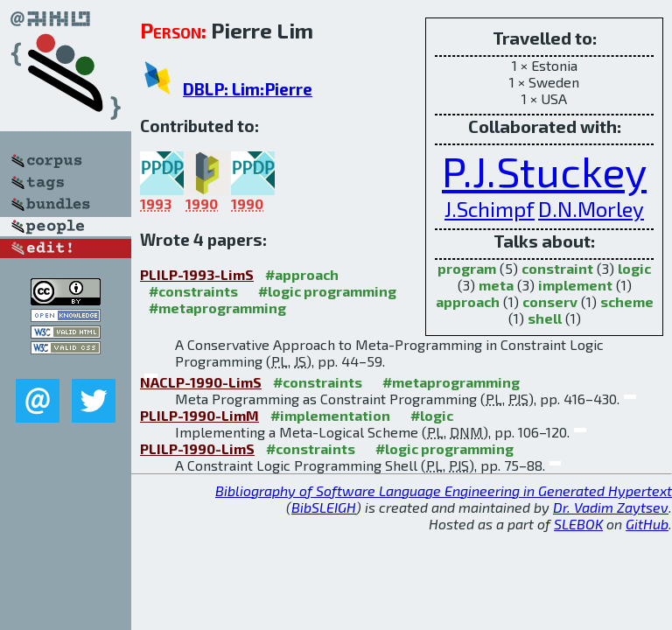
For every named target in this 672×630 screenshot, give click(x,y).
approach (468, 301)
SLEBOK (578, 524)
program (467, 268)
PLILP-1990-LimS (197, 448)
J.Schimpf (490, 209)
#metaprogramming (217, 308)
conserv (550, 301)
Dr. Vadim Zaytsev (611, 507)
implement (575, 285)
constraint (557, 268)
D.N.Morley (591, 209)
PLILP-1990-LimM (199, 415)
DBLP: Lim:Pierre (248, 89)
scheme (627, 301)
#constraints (193, 291)
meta (496, 285)
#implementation (330, 415)
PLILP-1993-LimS (197, 274)
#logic (432, 415)
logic (634, 268)
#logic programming (327, 291)
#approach (302, 274)
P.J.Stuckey (544, 171)
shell (545, 318)
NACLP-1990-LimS (201, 382)
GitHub (647, 524)
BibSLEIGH (324, 507)
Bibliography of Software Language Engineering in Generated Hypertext (444, 490)
